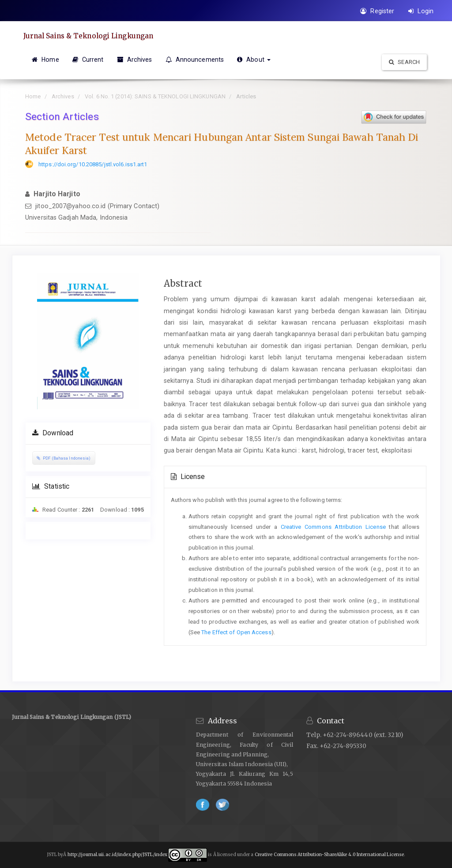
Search (404, 62)
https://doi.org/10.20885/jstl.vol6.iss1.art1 (93, 164)
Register (377, 11)
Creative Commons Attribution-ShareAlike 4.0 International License (330, 855)
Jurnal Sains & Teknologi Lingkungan (93, 36)
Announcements (195, 60)
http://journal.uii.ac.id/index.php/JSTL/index (118, 855)
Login (421, 11)
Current (88, 60)
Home (45, 60)
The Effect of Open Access (236, 632)
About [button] (254, 60)
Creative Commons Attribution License (333, 527)
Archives (135, 60)
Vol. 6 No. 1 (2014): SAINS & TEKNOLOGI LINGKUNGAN (155, 96)
